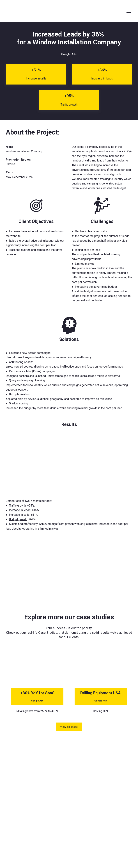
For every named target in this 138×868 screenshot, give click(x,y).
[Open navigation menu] (129, 11)
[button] (69, 54)
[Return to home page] (37, 11)
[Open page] (37, 671)
